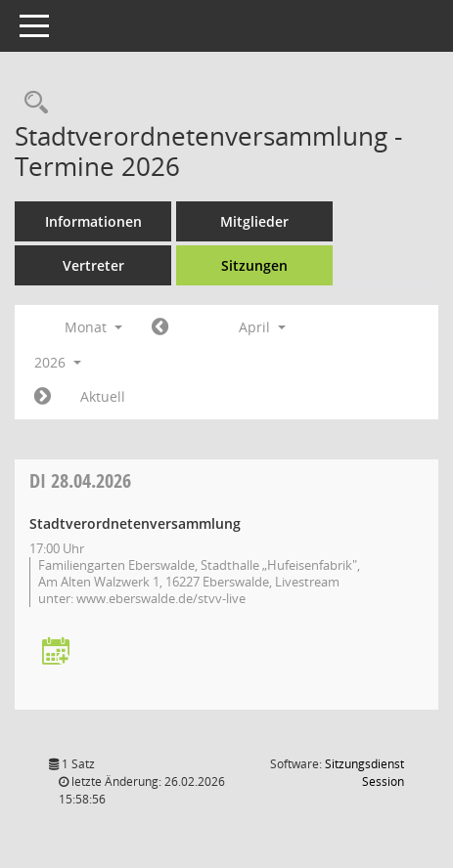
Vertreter (93, 265)
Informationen (93, 221)
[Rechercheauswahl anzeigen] (31, 103)
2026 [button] (58, 362)
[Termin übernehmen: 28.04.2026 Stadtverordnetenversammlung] (56, 652)
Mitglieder (254, 221)
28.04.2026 (80, 480)
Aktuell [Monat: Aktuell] (103, 396)
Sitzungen (254, 265)
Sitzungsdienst (364, 773)
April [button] (262, 327)
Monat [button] (93, 327)
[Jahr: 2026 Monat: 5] (43, 397)
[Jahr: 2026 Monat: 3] (160, 327)
